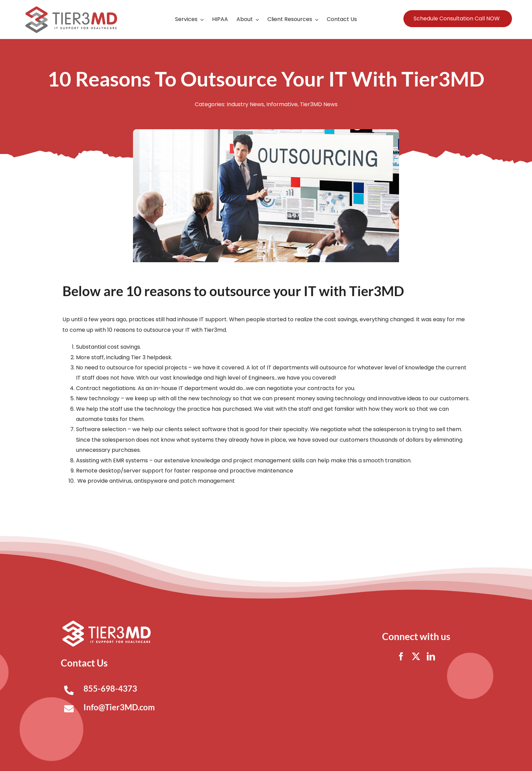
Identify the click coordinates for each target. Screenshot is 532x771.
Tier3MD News (319, 104)
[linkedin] (431, 656)
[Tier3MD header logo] (71, 9)
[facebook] (401, 656)
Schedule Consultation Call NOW (457, 18)
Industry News (245, 104)
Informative (282, 104)
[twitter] (416, 656)
